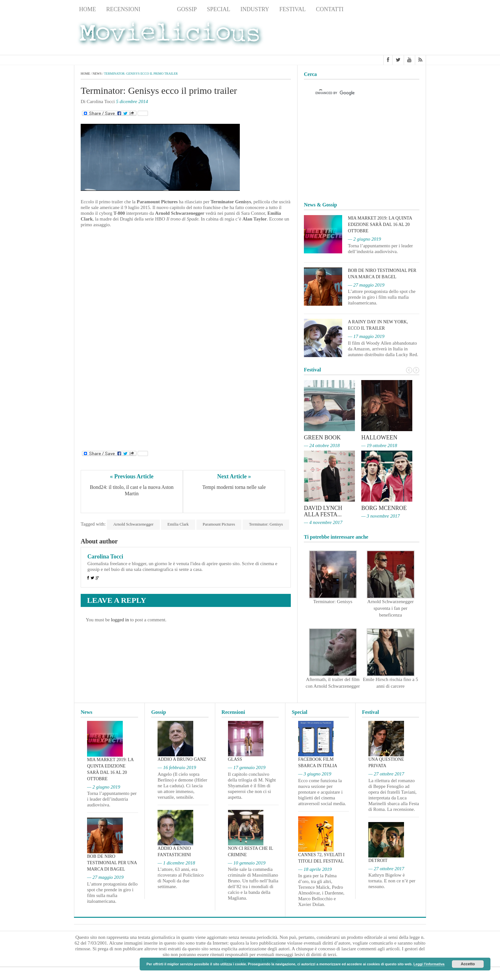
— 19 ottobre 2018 (379, 445)
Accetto (468, 964)
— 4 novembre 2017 (323, 522)
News (159, 9)
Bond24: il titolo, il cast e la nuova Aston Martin (132, 490)
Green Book (322, 438)
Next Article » (234, 476)
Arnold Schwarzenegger (133, 524)
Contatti (330, 9)
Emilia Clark (178, 524)
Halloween (379, 438)
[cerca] (356, 93)
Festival (293, 9)
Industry (255, 9)
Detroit (378, 860)
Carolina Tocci (105, 557)
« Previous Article (132, 476)
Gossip (187, 9)
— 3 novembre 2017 (381, 516)
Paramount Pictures (219, 524)
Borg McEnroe (384, 508)
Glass (235, 759)
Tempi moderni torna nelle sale (234, 487)
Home (88, 9)
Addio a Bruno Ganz (182, 759)
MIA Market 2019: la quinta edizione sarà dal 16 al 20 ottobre (380, 224)
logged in (120, 620)
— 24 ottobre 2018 (322, 445)
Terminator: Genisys (266, 524)
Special (219, 9)
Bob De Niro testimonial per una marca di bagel (112, 863)
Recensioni (123, 9)
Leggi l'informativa (429, 964)
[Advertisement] (375, 35)
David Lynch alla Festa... (323, 511)
